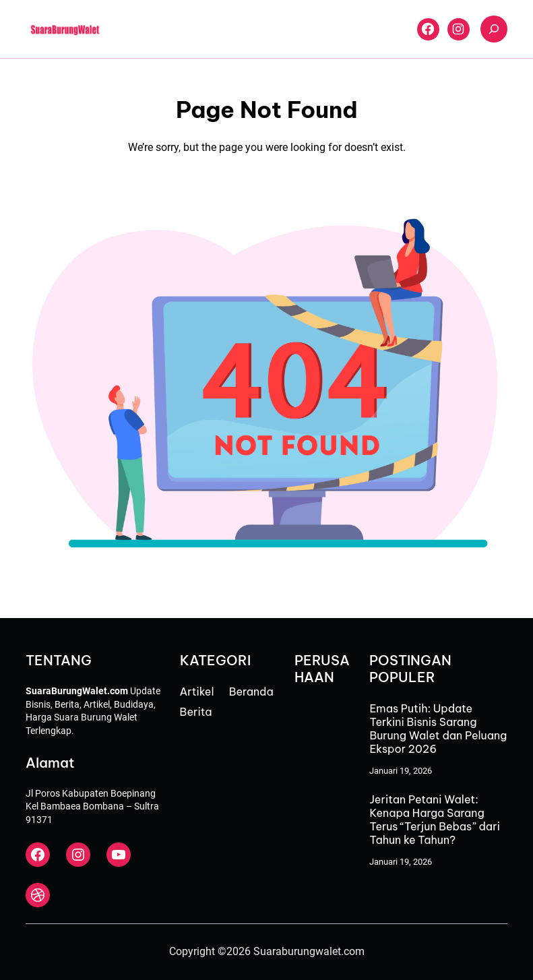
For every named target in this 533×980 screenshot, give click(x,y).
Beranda (251, 692)
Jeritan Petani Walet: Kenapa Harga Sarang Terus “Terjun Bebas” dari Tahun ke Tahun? (435, 820)
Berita (196, 712)
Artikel (197, 692)
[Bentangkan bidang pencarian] (494, 29)
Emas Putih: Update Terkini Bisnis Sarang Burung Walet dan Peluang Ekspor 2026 (438, 729)
